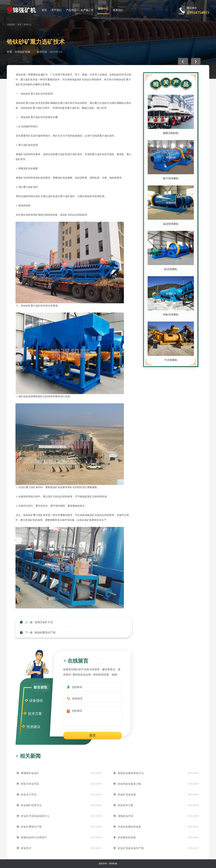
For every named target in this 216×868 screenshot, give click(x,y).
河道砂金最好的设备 (129, 827)
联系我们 (118, 10)
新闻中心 (103, 9)
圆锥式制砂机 (171, 133)
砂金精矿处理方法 (31, 805)
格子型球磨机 (171, 178)
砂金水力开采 (29, 795)
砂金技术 (26, 848)
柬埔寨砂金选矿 (30, 773)
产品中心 (71, 10)
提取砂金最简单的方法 (131, 773)
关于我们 (56, 10)
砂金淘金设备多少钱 (129, 784)
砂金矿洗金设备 (127, 795)
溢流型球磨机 (171, 224)
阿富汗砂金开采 (30, 784)
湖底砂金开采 (125, 816)
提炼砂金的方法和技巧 (34, 837)
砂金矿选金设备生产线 (131, 848)
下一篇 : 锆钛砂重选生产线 (40, 632)
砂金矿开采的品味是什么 (35, 816)
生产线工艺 (87, 10)
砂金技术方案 (125, 805)
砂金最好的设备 (127, 837)
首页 (44, 10)
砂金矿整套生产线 (31, 827)
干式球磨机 (171, 360)
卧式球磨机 (171, 269)
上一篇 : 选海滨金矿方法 (39, 622)
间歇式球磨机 (171, 315)
